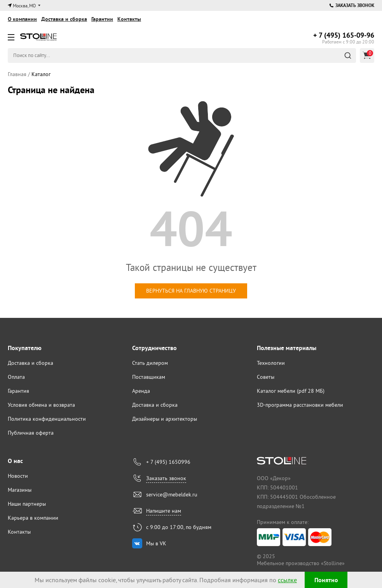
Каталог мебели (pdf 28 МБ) (291, 391)
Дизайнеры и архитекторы (165, 419)
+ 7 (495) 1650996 (168, 462)
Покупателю (25, 348)
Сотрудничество (154, 348)
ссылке (287, 580)
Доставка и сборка (64, 19)
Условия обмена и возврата (41, 405)
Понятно (326, 580)
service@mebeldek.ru (172, 494)
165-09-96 (344, 35)
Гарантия (18, 391)
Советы (266, 377)
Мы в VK (156, 543)
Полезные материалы (287, 348)
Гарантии (102, 19)
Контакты (129, 19)
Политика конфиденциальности (47, 419)
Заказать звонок (352, 5)
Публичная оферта (31, 433)
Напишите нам (164, 511)
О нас (15, 461)
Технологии (271, 363)
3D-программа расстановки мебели (300, 405)
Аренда (141, 391)
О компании (22, 19)
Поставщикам (149, 377)
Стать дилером (150, 363)
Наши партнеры (27, 504)
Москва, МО (24, 6)
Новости (18, 476)
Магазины (20, 490)
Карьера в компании (33, 518)
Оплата (16, 377)
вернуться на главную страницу (191, 291)
